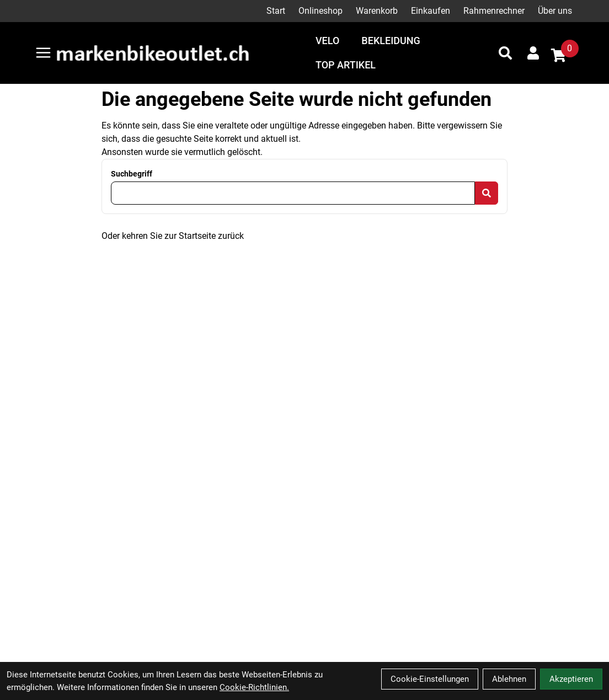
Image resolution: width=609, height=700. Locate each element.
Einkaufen (431, 11)
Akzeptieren (571, 679)
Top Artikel (346, 65)
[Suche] (505, 53)
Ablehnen (509, 679)
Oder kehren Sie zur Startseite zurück (173, 236)
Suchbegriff (132, 174)
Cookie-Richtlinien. (254, 687)
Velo (327, 41)
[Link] (43, 53)
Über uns (555, 11)
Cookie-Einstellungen (430, 679)
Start (276, 11)
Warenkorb (377, 11)
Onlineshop (320, 11)
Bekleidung (391, 41)
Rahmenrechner (494, 11)
